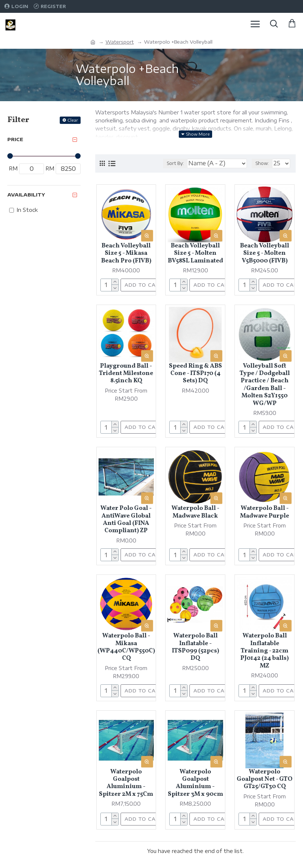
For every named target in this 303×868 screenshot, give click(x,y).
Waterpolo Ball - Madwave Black (195, 512)
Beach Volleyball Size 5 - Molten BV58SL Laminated (195, 253)
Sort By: (175, 163)
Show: (262, 163)
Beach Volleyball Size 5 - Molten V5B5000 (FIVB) (265, 253)
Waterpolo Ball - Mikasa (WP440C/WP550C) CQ (126, 647)
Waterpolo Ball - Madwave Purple (265, 512)
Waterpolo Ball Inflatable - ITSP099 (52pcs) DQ (195, 647)
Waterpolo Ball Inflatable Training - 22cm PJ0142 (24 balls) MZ (265, 651)
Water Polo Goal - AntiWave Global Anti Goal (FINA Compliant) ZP (126, 520)
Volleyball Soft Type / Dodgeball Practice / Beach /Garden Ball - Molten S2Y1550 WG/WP (265, 385)
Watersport (120, 42)
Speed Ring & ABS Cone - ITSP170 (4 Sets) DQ (195, 374)
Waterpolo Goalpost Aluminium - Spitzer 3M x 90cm (195, 783)
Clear (73, 120)
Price (15, 139)
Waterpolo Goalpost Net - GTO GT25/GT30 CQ (265, 779)
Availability (26, 195)
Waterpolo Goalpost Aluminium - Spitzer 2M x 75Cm (126, 783)
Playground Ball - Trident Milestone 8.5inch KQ (126, 374)
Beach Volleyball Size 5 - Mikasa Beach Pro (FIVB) (126, 253)
